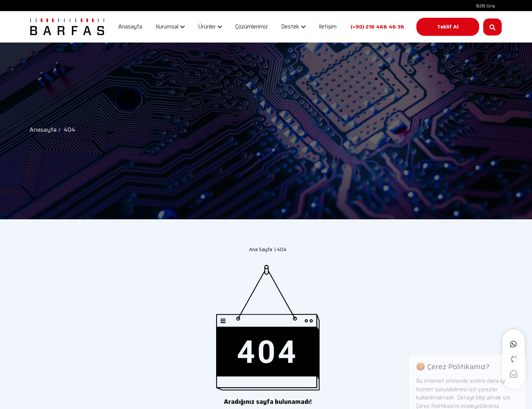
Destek (293, 27)
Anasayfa (43, 130)
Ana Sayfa (261, 249)
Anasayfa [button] (130, 27)
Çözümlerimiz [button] (252, 27)
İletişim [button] (328, 27)
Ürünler (210, 27)
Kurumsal (170, 27)
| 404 (279, 249)
